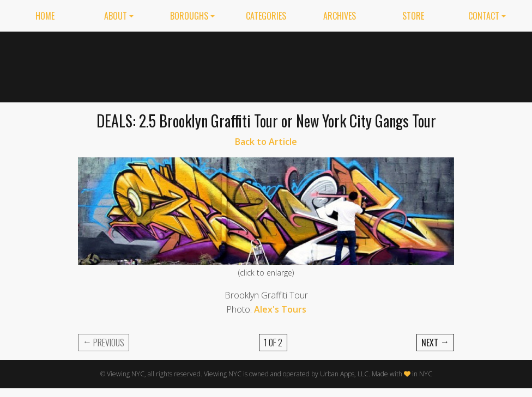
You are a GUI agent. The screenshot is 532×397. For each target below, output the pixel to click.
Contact (484, 16)
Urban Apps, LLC (344, 374)
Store (413, 16)
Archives (340, 16)
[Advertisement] (364, 65)
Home (45, 16)
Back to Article (266, 142)
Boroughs (189, 16)
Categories (266, 16)
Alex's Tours (280, 309)
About (116, 16)
